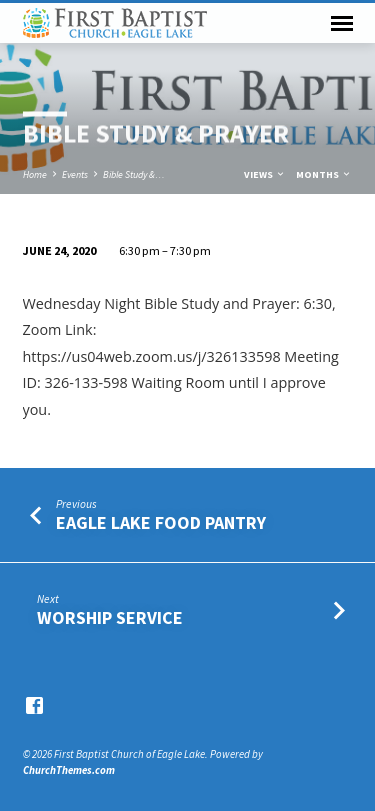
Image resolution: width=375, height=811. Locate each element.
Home (35, 174)
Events (75, 174)
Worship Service (110, 617)
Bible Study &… (134, 174)
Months (324, 174)
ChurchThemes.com (69, 770)
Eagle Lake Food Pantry (161, 522)
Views (265, 174)
